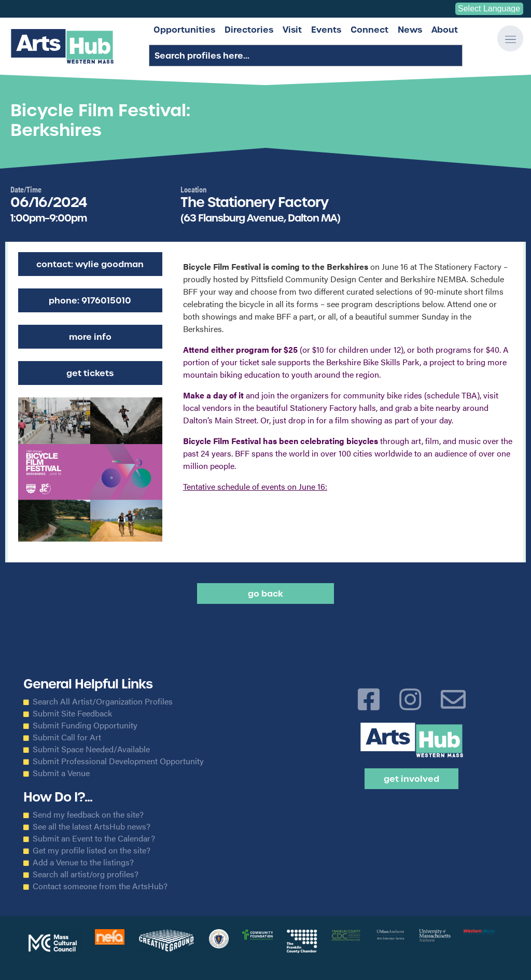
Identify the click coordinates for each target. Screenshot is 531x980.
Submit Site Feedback (72, 713)
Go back (265, 593)
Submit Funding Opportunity (85, 725)
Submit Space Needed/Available (91, 749)
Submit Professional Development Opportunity (118, 761)
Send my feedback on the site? (88, 815)
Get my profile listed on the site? (92, 850)
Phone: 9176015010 (90, 300)
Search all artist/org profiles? (86, 874)
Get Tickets (90, 373)
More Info (90, 337)
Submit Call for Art (67, 737)
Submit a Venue (61, 773)
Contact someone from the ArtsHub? (100, 886)
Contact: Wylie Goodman (90, 264)
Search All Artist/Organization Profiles (103, 701)
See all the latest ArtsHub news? (92, 826)
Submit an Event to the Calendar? (94, 838)
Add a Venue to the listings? (83, 862)
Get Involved (411, 779)
